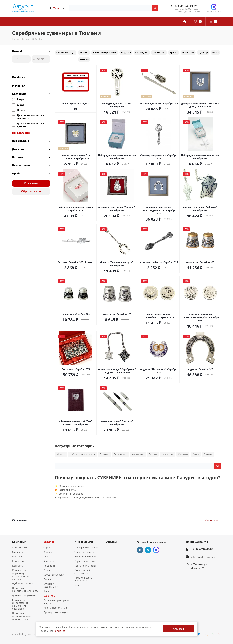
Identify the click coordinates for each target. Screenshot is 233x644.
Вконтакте (140, 550)
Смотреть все (212, 520)
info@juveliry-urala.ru (203, 557)
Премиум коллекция (55, 612)
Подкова (105, 454)
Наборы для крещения (83, 454)
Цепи (46, 557)
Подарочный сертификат (82, 572)
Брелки (153, 454)
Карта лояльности (85, 566)
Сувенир (183, 454)
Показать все (21, 133)
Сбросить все (31, 191)
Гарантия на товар (85, 561)
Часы (46, 591)
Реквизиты (19, 561)
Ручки (196, 454)
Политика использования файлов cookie (21, 616)
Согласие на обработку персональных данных (21, 574)
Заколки (208, 454)
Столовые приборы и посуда (56, 602)
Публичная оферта (23, 583)
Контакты (18, 566)
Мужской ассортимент (51, 585)
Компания (19, 542)
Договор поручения (24, 595)
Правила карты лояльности (83, 579)
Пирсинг (48, 579)
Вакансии (18, 557)
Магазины (18, 552)
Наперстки (167, 454)
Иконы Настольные (55, 608)
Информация (84, 542)
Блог (77, 585)
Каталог (49, 542)
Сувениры (49, 596)
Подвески (49, 566)
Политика (59, 631)
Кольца (48, 552)
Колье (47, 570)
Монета (61, 454)
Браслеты (49, 561)
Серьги (47, 547)
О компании (19, 547)
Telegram (148, 550)
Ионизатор (138, 454)
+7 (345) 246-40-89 (186, 6)
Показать (31, 183)
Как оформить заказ (86, 547)
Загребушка (120, 454)
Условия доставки (85, 557)
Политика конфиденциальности (25, 589)
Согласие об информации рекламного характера (20, 604)
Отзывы (111, 542)
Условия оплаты (84, 552)
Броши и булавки (54, 575)
